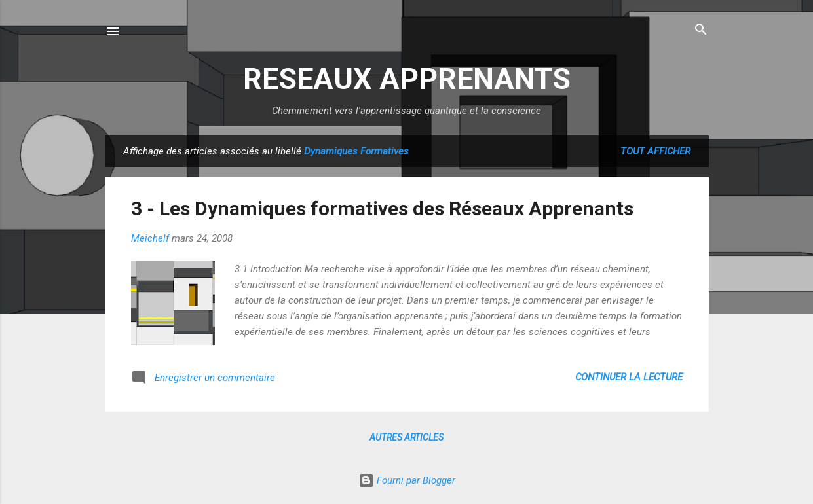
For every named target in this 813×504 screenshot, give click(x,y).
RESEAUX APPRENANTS (407, 79)
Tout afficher (655, 151)
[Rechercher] (701, 30)
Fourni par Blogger (407, 480)
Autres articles (406, 437)
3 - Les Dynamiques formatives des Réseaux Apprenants (382, 208)
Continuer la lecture (629, 377)
